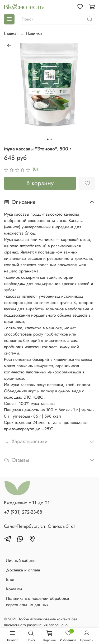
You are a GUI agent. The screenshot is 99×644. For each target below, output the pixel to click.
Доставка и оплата (23, 570)
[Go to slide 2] (51, 139)
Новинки (34, 33)
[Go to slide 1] (48, 139)
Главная (11, 33)
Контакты (14, 589)
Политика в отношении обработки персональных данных (38, 602)
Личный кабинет (21, 561)
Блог (10, 579)
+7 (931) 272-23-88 (23, 512)
